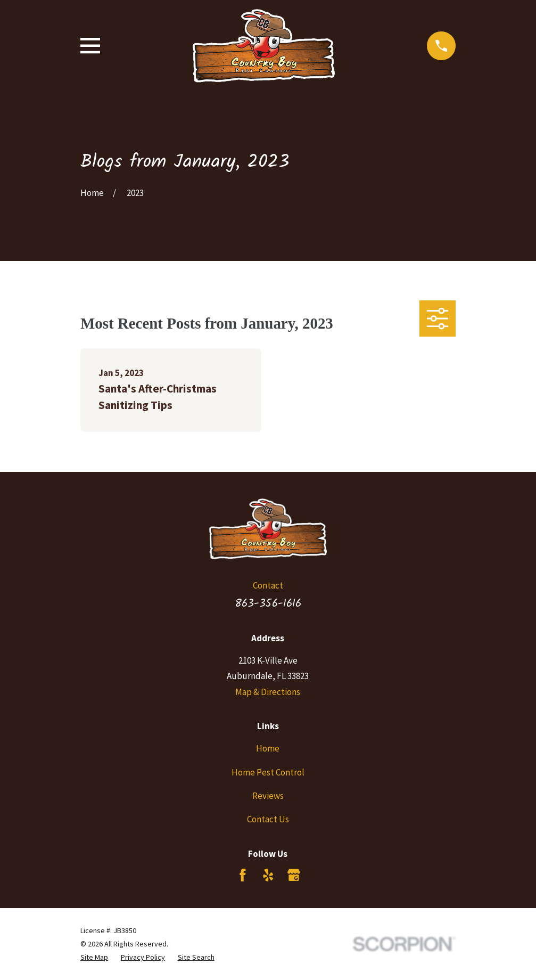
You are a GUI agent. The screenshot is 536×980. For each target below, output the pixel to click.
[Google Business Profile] (294, 875)
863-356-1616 (268, 603)
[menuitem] (94, 957)
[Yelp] (268, 875)
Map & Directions (268, 692)
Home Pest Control (268, 772)
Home (268, 748)
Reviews (268, 796)
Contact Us (268, 819)
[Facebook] (243, 875)
